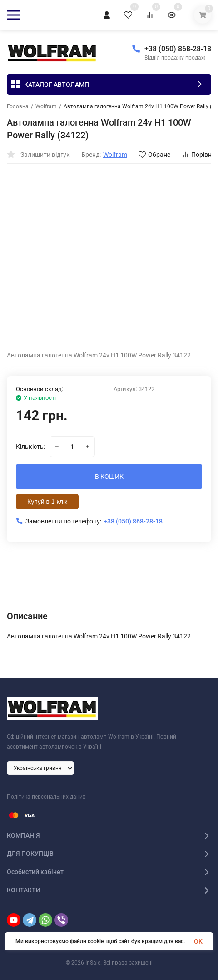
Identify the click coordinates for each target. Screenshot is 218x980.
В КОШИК (109, 477)
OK (198, 941)
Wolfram (46, 106)
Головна (18, 106)
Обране (154, 155)
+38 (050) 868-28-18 (178, 49)
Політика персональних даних (46, 797)
